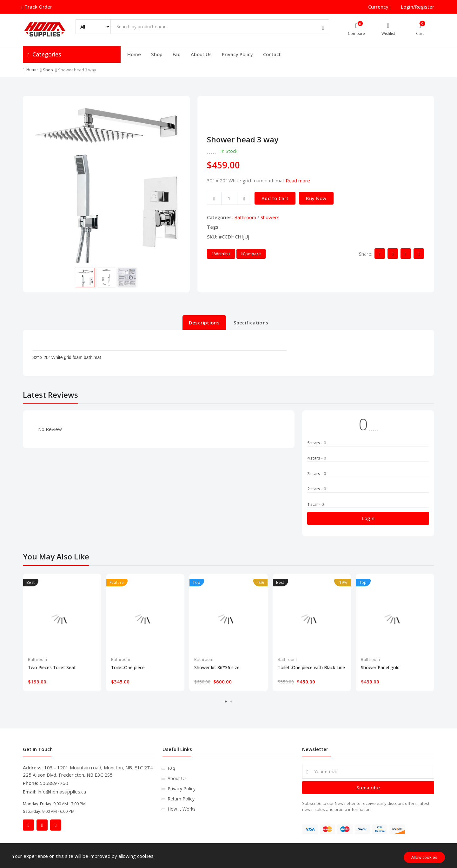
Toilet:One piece (128, 668)
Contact (272, 54)
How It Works (182, 809)
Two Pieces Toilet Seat (52, 668)
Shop (157, 54)
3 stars (317, 473)
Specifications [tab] (251, 323)
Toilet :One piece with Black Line (311, 668)
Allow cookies (424, 857)
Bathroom (245, 217)
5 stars (317, 443)
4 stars (317, 458)
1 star (315, 504)
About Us (201, 54)
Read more (298, 180)
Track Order (37, 7)
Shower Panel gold (380, 668)
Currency (379, 7)
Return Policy (181, 799)
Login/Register (417, 7)
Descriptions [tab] (204, 323)
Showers (270, 217)
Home (134, 54)
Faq (177, 54)
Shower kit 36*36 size (217, 668)
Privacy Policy (237, 54)
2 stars (317, 489)
